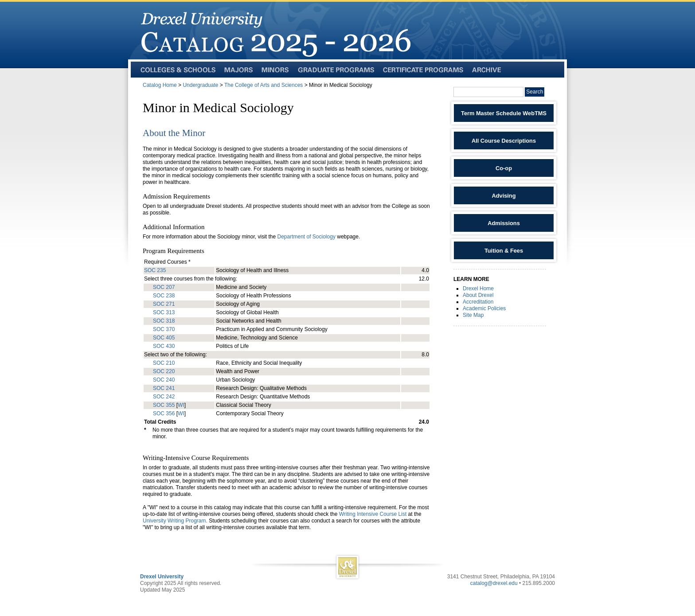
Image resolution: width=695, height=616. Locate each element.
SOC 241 (164, 388)
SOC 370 (164, 329)
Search (535, 92)
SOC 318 (164, 321)
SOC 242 (164, 397)
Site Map (473, 315)
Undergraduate (200, 85)
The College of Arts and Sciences (264, 85)
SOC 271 (164, 304)
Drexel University (162, 577)
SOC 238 (164, 296)
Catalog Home (160, 85)
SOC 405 (164, 338)
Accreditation (478, 302)
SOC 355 (164, 405)
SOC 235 (155, 270)
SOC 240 (164, 380)
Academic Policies (484, 308)
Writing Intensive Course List (373, 514)
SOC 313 (164, 312)
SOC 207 (164, 287)
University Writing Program (174, 521)
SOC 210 (164, 363)
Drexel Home (478, 289)
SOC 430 (164, 346)
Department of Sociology (306, 237)
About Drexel (478, 295)
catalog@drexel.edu (494, 583)
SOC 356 (164, 413)
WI (181, 405)
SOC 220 (164, 371)
